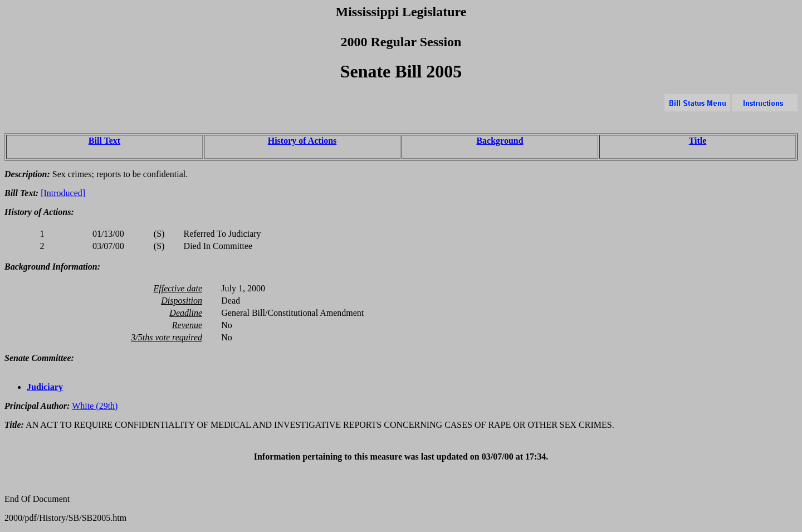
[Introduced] (63, 193)
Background (500, 141)
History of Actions (302, 141)
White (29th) (95, 406)
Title (698, 141)
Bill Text (104, 141)
